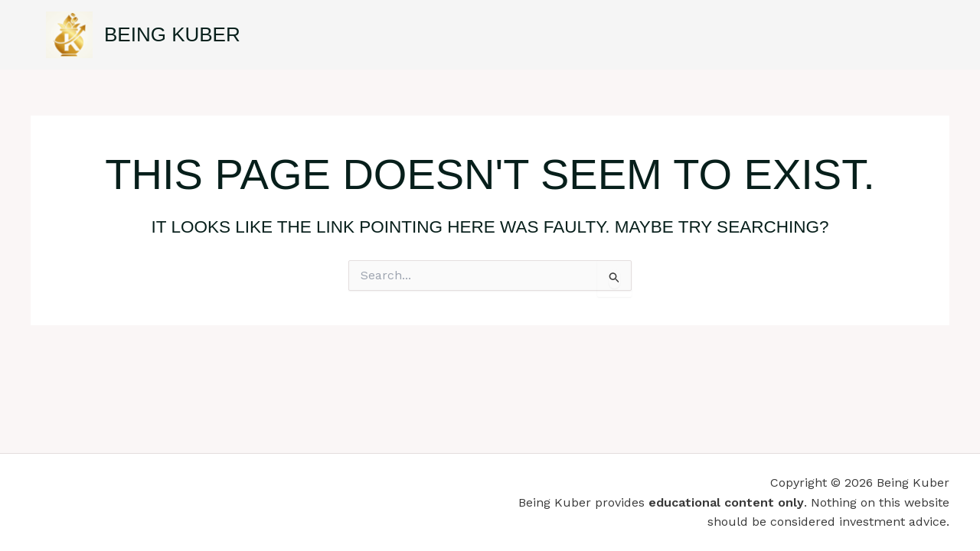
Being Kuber (172, 34)
